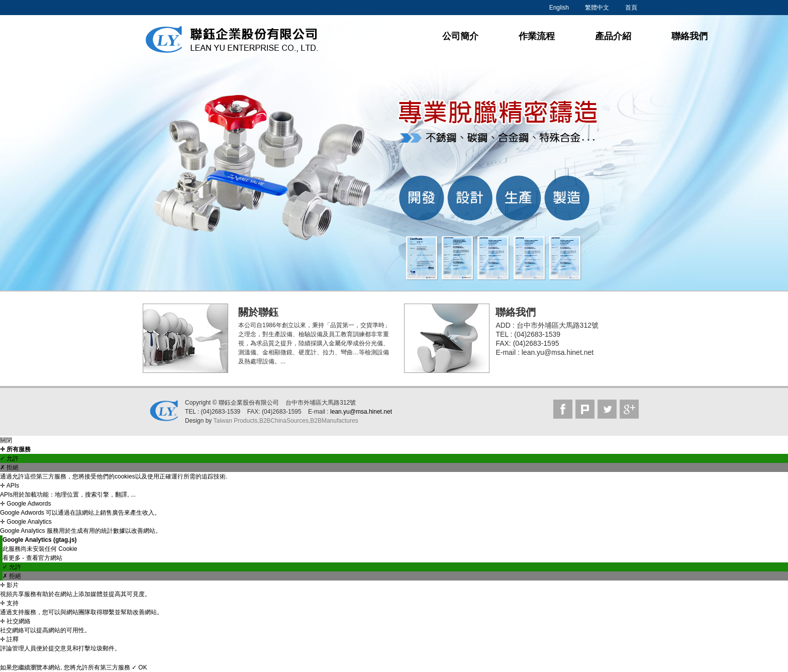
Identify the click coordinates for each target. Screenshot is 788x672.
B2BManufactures (334, 421)
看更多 (12, 558)
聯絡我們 (689, 36)
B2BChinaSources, (285, 421)
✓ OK (139, 667)
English (559, 8)
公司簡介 (460, 36)
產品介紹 (613, 36)
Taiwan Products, (236, 421)
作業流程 (537, 36)
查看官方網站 (44, 558)
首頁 (631, 8)
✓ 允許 (9, 458)
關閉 (6, 440)
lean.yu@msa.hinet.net (361, 412)
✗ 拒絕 (9, 467)
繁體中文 (597, 8)
